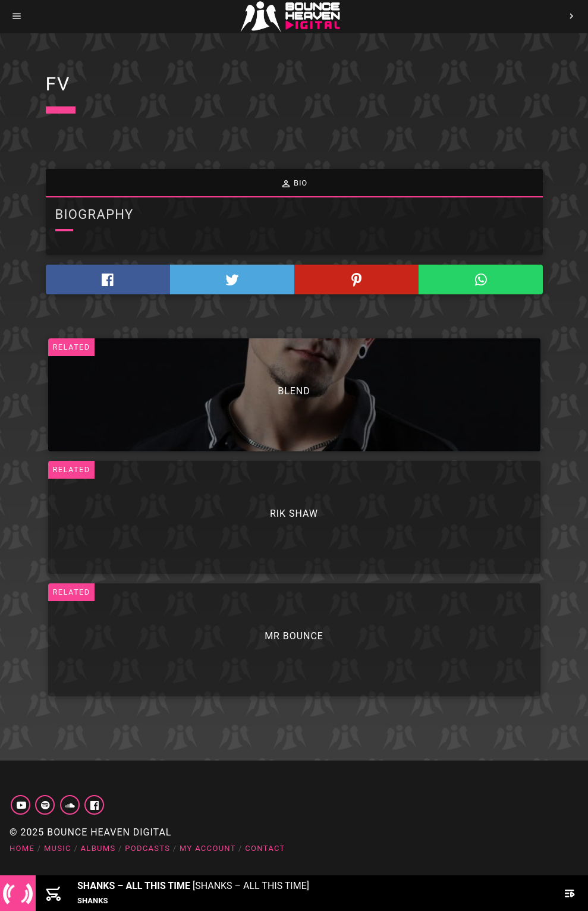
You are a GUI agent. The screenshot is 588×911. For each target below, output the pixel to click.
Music (58, 848)
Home (22, 848)
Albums (98, 848)
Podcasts (147, 848)
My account (208, 848)
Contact (265, 848)
